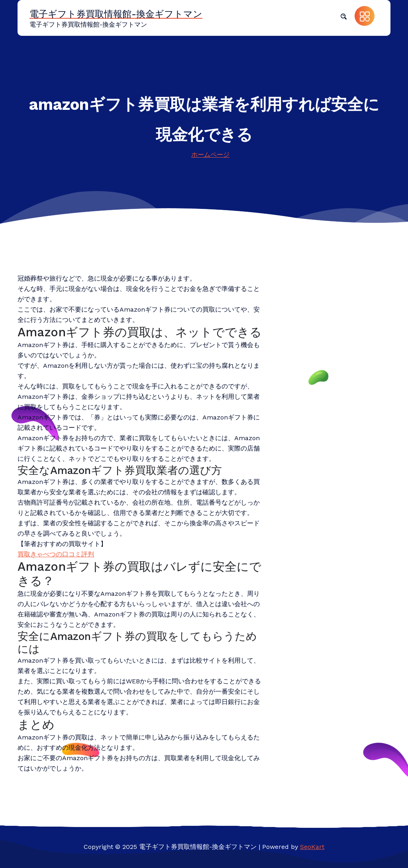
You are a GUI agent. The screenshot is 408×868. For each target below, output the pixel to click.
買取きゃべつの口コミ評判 (56, 554)
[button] (343, 16)
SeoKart (312, 847)
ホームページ (210, 155)
